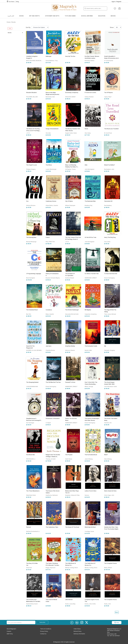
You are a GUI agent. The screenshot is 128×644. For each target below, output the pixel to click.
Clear (10, 28)
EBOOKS (113, 16)
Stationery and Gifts (52, 16)
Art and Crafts (34, 16)
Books (22, 16)
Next (117, 612)
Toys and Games (70, 16)
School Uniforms (87, 16)
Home (9, 22)
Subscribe (42, 622)
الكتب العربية (11, 16)
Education (102, 16)
